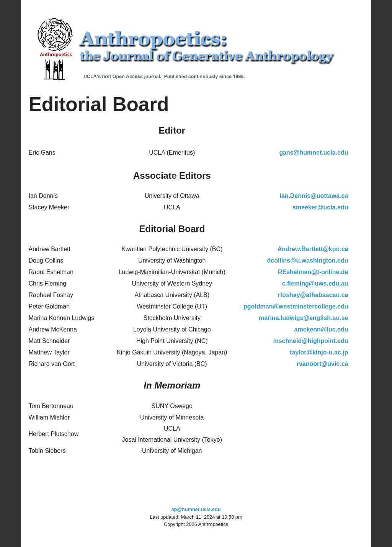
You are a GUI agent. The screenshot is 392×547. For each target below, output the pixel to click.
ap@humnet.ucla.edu (196, 509)
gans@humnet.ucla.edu (314, 153)
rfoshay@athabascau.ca (313, 295)
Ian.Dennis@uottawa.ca (314, 196)
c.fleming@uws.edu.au (315, 283)
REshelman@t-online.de (313, 272)
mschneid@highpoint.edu (310, 341)
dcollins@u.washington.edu (307, 260)
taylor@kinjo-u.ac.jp (319, 352)
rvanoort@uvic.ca (323, 364)
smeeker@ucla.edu (320, 207)
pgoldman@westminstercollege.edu (296, 306)
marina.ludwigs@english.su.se (303, 318)
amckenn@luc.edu (321, 329)
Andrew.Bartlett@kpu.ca (313, 249)
